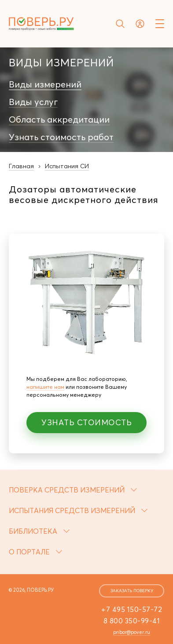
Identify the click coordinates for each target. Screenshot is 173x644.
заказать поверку (132, 591)
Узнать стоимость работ (61, 137)
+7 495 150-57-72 (132, 609)
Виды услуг (33, 102)
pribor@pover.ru (132, 632)
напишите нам (45, 387)
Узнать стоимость (86, 422)
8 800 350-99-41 (132, 621)
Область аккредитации (59, 119)
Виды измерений (45, 84)
